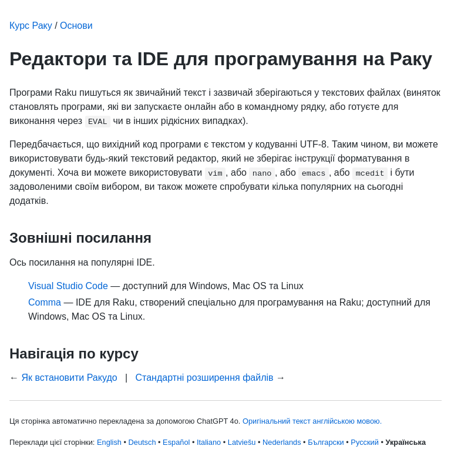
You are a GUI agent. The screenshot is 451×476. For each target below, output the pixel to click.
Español (176, 442)
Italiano (209, 442)
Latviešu (242, 442)
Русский (364, 442)
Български (326, 442)
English (109, 442)
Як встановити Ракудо (69, 378)
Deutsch (142, 442)
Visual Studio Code (68, 286)
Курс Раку (31, 26)
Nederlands (282, 442)
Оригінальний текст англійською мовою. (312, 421)
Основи (76, 26)
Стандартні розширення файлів (204, 378)
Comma (45, 302)
